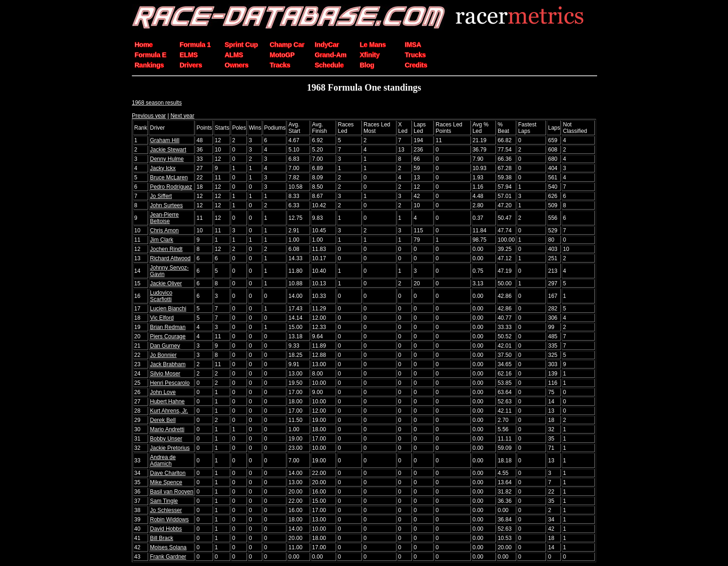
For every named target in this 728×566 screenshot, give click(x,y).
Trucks (415, 55)
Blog (367, 65)
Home (144, 45)
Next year (182, 116)
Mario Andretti (167, 429)
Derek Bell (163, 420)
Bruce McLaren (169, 178)
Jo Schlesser (166, 510)
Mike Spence (166, 482)
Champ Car (287, 45)
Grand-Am (331, 55)
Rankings (149, 65)
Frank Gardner (168, 557)
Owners (237, 65)
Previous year (149, 116)
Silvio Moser (165, 374)
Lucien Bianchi (168, 309)
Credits (416, 65)
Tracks (280, 65)
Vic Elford (162, 318)
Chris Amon (164, 230)
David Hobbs (166, 529)
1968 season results (157, 103)
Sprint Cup (241, 45)
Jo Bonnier (163, 355)
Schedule (329, 65)
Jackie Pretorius (170, 448)
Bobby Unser (166, 439)
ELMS (189, 55)
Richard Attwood (170, 258)
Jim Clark (162, 240)
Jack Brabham (168, 364)
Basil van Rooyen (172, 492)
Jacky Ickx (163, 168)
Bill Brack (162, 538)
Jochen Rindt (166, 249)
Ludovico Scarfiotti (161, 296)
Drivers (191, 65)
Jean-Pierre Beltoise (164, 218)
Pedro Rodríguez (171, 187)
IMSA (413, 45)
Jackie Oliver (166, 283)
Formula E (150, 55)
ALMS (234, 55)
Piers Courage (168, 336)
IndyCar (327, 45)
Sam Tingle (164, 501)
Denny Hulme (167, 159)
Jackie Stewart (168, 150)
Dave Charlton (168, 473)
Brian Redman (168, 327)
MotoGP (282, 55)
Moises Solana (168, 547)
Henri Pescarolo (170, 383)
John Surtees (166, 205)
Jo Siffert (161, 196)
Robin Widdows (169, 520)
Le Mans (373, 45)
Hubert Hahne (167, 401)
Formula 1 (195, 45)
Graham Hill (165, 140)
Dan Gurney (165, 346)
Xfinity (370, 55)
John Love (163, 392)
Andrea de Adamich (163, 461)
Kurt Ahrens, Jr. (169, 411)
